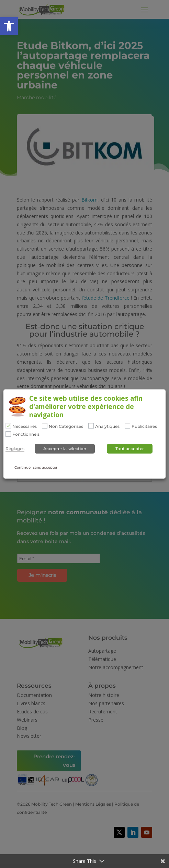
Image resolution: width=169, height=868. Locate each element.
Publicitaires (144, 426)
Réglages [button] (15, 449)
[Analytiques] (91, 426)
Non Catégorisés (66, 426)
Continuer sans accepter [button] (36, 467)
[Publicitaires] (127, 426)
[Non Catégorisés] (45, 426)
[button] (9, 26)
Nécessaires (25, 426)
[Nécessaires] (8, 426)
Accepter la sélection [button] (65, 449)
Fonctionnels (26, 434)
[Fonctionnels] (8, 434)
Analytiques (107, 426)
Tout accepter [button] (130, 449)
